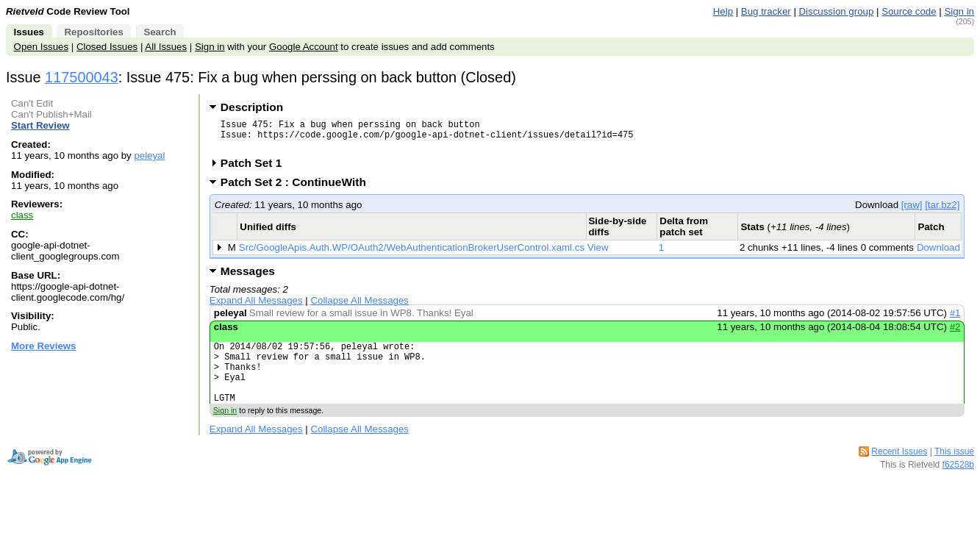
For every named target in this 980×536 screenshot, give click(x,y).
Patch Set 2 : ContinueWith (298, 189)
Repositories (93, 32)
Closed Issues (107, 47)
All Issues (166, 47)
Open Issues (41, 47)
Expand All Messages (256, 307)
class (22, 215)
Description (252, 107)
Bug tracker (766, 11)
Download (938, 254)
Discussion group (837, 11)
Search (160, 32)
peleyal (149, 156)
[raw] (912, 211)
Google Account (304, 47)
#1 (955, 319)
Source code (909, 11)
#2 (955, 333)
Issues (29, 32)
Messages (248, 278)
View (598, 254)
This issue (954, 471)
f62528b (958, 485)
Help (723, 11)
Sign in (959, 11)
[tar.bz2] (942, 211)
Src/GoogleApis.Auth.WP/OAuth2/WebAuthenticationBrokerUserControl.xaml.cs (412, 254)
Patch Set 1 (256, 169)
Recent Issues (899, 471)
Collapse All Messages (359, 307)
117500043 (82, 77)
